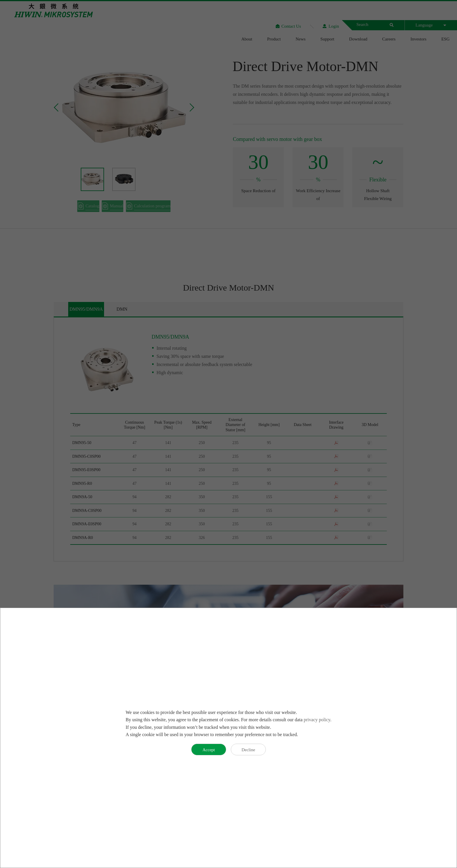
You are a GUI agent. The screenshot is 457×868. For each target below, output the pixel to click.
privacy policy (317, 720)
